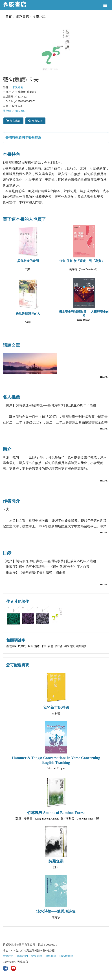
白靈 (51, 646)
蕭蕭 (37, 646)
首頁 (9, 17)
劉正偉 (59, 646)
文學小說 (39, 17)
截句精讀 (69, 646)
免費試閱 (35, 121)
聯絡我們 (22, 956)
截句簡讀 (81, 646)
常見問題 (37, 956)
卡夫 (44, 646)
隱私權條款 (66, 956)
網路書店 (23, 17)
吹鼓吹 (22, 646)
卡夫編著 (18, 87)
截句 (30, 646)
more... (105, 377)
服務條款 (51, 956)
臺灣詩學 (11, 646)
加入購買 (13, 121)
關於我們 (8, 956)
